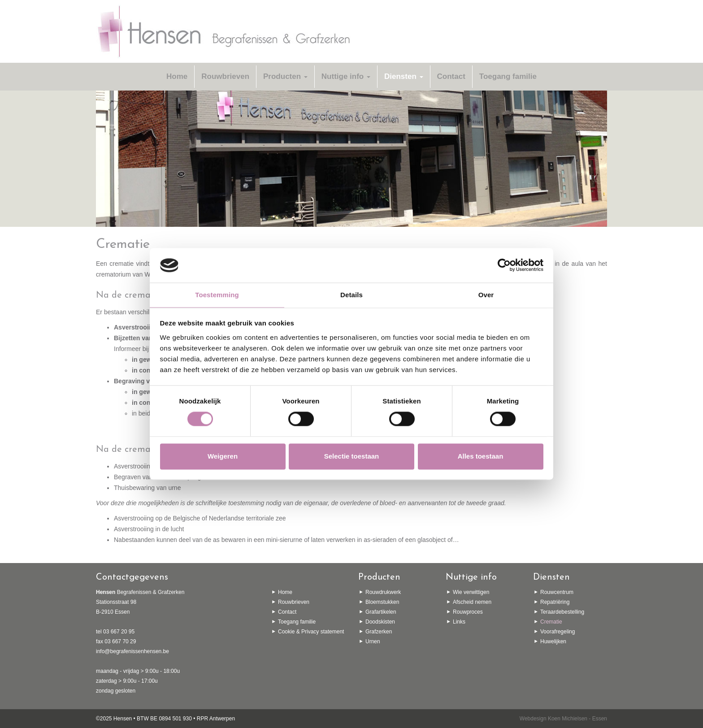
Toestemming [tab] (217, 295)
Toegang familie (508, 76)
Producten (285, 76)
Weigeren (223, 456)
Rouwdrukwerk (383, 592)
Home (177, 76)
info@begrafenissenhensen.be (132, 651)
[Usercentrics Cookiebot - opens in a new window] (504, 265)
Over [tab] (486, 295)
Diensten (404, 76)
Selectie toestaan (352, 456)
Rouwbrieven (225, 76)
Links (459, 622)
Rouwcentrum (557, 592)
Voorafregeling (558, 632)
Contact (451, 76)
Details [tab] (351, 295)
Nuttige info (346, 76)
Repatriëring (555, 602)
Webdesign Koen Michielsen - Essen (563, 719)
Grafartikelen (381, 612)
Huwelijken (553, 641)
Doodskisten (380, 622)
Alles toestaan (481, 456)
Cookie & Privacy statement (311, 632)
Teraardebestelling (562, 612)
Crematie (551, 622)
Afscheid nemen (472, 602)
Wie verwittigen (471, 592)
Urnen (373, 641)
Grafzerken (379, 632)
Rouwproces (468, 612)
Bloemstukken (382, 602)
